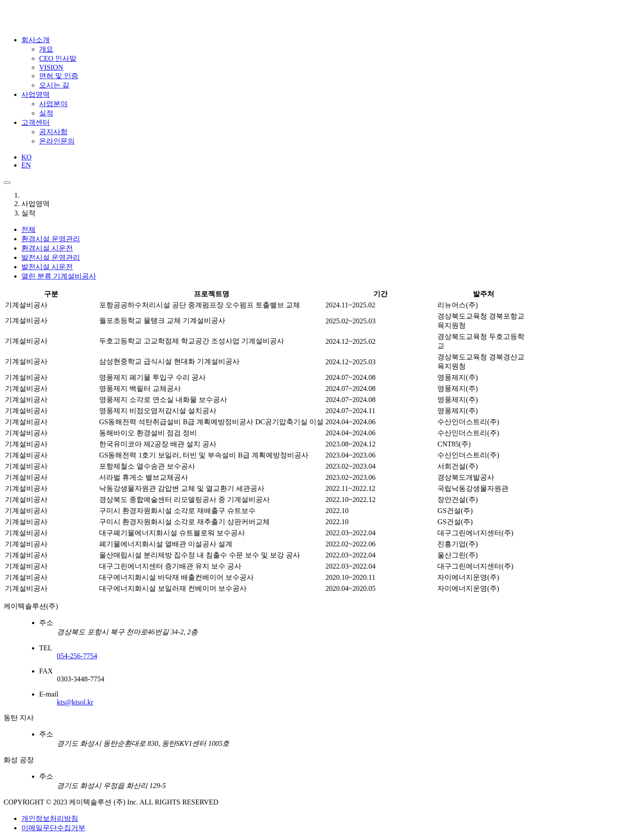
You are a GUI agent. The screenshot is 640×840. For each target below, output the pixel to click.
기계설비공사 (59, 276)
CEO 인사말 (58, 58)
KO (26, 157)
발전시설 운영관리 (51, 257)
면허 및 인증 (59, 76)
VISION (51, 67)
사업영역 (36, 94)
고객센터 (36, 122)
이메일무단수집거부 (53, 828)
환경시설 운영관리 (51, 239)
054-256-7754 (77, 656)
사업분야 (53, 104)
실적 (46, 113)
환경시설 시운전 (47, 248)
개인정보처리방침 (50, 818)
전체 (28, 229)
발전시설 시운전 (47, 267)
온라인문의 (57, 141)
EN (26, 165)
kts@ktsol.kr (75, 702)
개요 (46, 49)
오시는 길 (54, 85)
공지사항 (53, 132)
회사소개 (36, 40)
